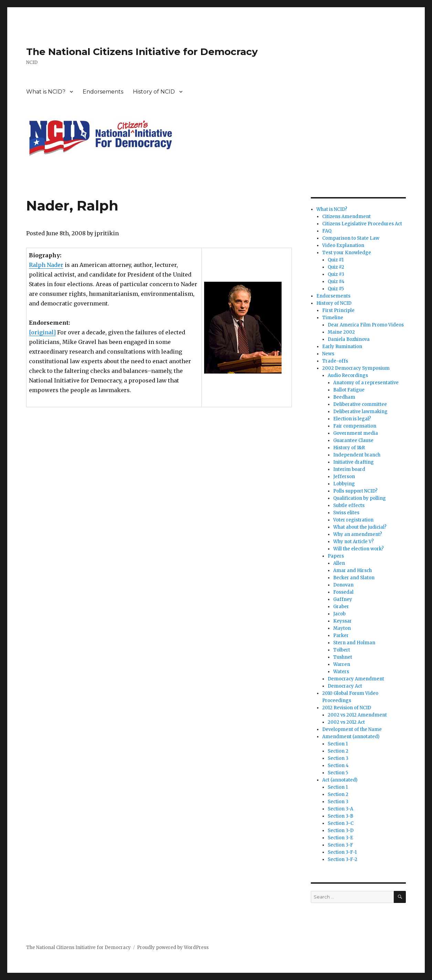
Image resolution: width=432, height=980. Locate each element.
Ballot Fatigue (349, 390)
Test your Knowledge (347, 253)
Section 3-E (340, 838)
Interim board (349, 469)
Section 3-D (341, 831)
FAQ (327, 231)
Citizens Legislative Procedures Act (362, 224)
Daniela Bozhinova (349, 339)
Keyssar (343, 621)
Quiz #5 (336, 289)
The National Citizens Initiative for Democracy (142, 52)
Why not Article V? (354, 542)
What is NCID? (46, 92)
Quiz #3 (336, 274)
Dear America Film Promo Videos (366, 325)
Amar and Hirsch (352, 570)
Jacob (339, 614)
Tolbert (342, 650)
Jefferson (344, 477)
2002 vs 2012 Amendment (357, 715)
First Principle (338, 310)
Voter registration (353, 520)
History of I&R (349, 448)
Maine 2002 (341, 332)
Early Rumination (342, 347)
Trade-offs (335, 361)
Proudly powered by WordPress (173, 947)
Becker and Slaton (354, 578)
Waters (341, 672)
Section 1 (338, 744)
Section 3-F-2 (343, 859)
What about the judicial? (360, 527)
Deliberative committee (360, 404)
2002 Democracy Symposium (356, 368)
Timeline (333, 318)
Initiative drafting (354, 462)
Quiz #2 (336, 267)
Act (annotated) (340, 780)
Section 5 (338, 773)
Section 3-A (340, 809)
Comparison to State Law (351, 238)
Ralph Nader (46, 265)
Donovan (343, 585)
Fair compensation (355, 426)
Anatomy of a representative (366, 383)
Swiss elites (346, 513)
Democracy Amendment (356, 679)
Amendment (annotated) (351, 737)
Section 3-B (340, 816)
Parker (341, 636)
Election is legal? (352, 419)
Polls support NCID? (355, 491)
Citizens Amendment (346, 217)
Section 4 (338, 766)
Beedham (344, 397)
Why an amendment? (358, 534)
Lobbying (344, 484)
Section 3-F (340, 845)
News (328, 354)
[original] (42, 332)
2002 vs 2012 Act (346, 722)
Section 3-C (341, 823)
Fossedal (343, 592)
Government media (356, 433)
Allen (339, 563)
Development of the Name (352, 729)
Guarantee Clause (353, 440)
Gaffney (343, 599)
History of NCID (154, 92)
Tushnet (343, 657)
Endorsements (103, 92)
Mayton (342, 628)
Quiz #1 (336, 260)
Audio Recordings (348, 375)
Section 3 (338, 758)
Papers (336, 556)
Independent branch (357, 455)
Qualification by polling (360, 498)
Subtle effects (349, 505)
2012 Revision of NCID (347, 708)
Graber (341, 607)
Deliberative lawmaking (360, 412)
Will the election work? (359, 549)
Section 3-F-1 (342, 852)
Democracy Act (345, 686)
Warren (342, 664)
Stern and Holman (354, 643)
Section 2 (338, 751)
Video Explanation (343, 245)
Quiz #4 (336, 282)
